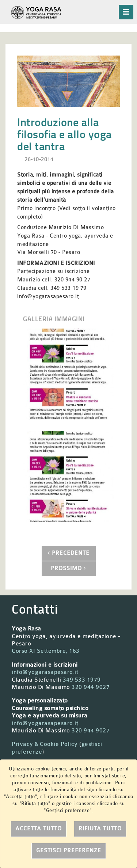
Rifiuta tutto (100, 829)
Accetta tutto (39, 829)
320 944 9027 (91, 687)
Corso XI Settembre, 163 (46, 651)
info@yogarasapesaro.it (45, 672)
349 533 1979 (82, 680)
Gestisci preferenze (69, 851)
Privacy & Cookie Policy (45, 744)
